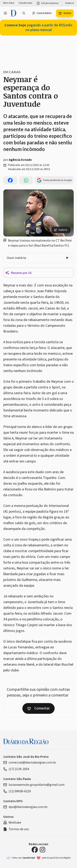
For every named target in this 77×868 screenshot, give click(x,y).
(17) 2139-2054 (16, 769)
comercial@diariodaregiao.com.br (30, 763)
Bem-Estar (9, 3)
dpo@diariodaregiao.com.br (25, 807)
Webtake (12, 823)
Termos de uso (16, 829)
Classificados (25, 3)
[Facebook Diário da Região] (35, 850)
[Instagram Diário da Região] (43, 850)
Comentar (38, 708)
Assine (65, 13)
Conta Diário (42, 13)
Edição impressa (47, 3)
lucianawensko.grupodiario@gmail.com (34, 785)
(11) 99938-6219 (17, 791)
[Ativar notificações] (24, 13)
